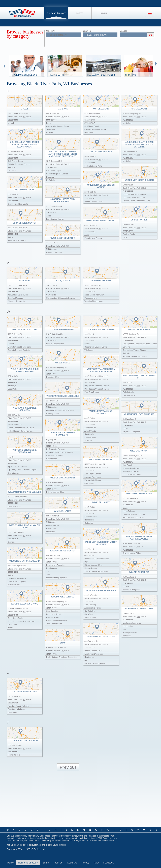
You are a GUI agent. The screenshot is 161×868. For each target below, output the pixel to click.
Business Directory (56, 13)
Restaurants (56, 75)
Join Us (103, 13)
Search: (123, 31)
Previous (68, 767)
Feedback (108, 863)
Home (10, 863)
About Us (72, 863)
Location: (87, 31)
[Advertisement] (80, 799)
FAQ (96, 863)
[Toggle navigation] (150, 13)
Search (80, 13)
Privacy (85, 863)
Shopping (131, 75)
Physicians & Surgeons (24, 75)
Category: (51, 31)
